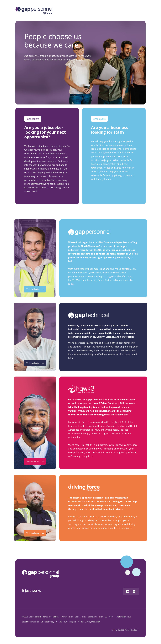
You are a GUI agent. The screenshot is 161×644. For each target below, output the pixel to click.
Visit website (33, 289)
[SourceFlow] (128, 630)
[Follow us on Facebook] (134, 591)
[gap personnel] (42, 574)
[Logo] (34, 10)
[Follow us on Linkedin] (128, 591)
